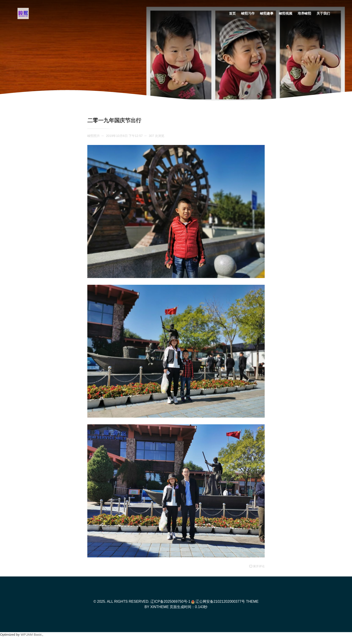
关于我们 (323, 13)
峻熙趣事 (267, 13)
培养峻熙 (304, 13)
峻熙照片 (94, 136)
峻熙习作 (248, 13)
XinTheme (159, 607)
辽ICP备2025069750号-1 (170, 601)
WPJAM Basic (31, 634)
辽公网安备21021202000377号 (218, 601)
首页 (232, 13)
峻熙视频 (286, 13)
